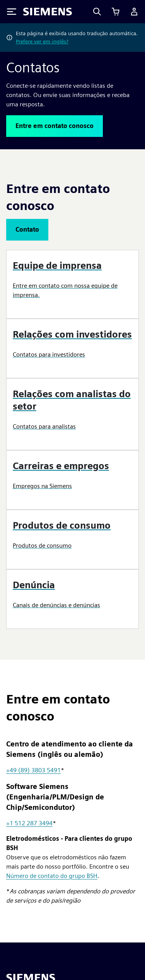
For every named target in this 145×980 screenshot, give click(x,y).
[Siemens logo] (48, 12)
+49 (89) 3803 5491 (33, 770)
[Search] (97, 12)
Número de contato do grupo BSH (52, 876)
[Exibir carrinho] (116, 12)
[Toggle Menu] (12, 12)
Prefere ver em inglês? (42, 41)
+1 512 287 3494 (29, 823)
